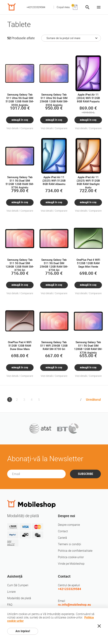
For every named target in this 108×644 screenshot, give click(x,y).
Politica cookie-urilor (71, 557)
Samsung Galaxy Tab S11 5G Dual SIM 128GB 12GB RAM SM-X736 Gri (20, 265)
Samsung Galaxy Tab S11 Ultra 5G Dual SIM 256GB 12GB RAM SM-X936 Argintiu (54, 100)
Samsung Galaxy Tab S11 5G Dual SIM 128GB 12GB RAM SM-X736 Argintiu (88, 347)
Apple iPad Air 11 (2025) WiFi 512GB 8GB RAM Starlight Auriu (88, 182)
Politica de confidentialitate (75, 551)
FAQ (10, 605)
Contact (63, 531)
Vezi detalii (12, 128)
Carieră (62, 538)
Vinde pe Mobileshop (71, 564)
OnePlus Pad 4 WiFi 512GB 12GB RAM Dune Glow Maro (20, 346)
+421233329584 (36, 7)
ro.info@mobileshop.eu (74, 605)
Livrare (11, 592)
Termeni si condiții (70, 544)
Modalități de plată (19, 598)
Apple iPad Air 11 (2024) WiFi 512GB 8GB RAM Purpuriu (88, 98)
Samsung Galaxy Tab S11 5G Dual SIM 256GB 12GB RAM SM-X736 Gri (54, 265)
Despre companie (69, 525)
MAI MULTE (11, 543)
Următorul (93, 400)
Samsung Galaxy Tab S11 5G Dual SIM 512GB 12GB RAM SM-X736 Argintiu (20, 182)
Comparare (27, 128)
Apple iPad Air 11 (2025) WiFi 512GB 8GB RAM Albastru (54, 181)
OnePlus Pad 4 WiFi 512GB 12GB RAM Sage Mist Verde (88, 263)
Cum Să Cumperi (18, 585)
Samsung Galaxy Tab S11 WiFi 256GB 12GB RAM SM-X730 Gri (54, 346)
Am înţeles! (23, 631)
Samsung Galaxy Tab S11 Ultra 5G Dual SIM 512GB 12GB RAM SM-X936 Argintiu (20, 100)
